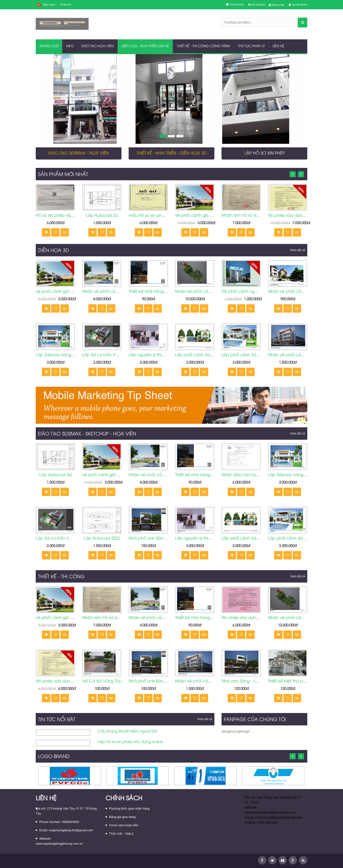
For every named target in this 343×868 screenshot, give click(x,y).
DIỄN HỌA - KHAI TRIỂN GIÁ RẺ (145, 46)
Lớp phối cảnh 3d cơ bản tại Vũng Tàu (213, 355)
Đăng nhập (277, 5)
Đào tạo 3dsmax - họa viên (79, 153)
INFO (70, 46)
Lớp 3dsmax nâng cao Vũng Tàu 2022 (73, 355)
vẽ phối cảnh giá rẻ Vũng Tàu (204, 216)
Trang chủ (49, 46)
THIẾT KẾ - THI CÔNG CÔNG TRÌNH (204, 46)
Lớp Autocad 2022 (102, 538)
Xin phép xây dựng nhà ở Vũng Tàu (303, 216)
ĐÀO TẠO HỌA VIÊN (98, 46)
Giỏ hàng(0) (257, 5)
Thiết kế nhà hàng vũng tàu (155, 292)
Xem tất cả (298, 250)
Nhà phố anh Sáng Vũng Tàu (157, 538)
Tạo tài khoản (298, 5)
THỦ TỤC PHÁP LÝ (251, 46)
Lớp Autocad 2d (102, 216)
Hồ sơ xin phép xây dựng (60, 216)
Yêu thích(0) (235, 5)
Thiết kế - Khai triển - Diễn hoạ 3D (172, 153)
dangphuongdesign (236, 731)
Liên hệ (278, 46)
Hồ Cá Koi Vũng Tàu (102, 681)
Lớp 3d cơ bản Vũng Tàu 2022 (111, 355)
